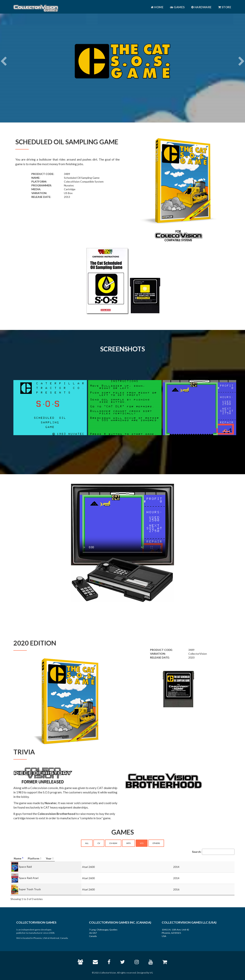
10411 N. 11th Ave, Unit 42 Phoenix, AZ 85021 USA (175, 933)
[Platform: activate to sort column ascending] (147, 859)
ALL (87, 843)
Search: (213, 852)
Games (177, 7)
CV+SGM (113, 843)
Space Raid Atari (29, 878)
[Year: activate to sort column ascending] (209, 859)
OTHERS (156, 843)
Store (225, 7)
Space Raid (25, 866)
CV (99, 843)
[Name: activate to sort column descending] (60, 859)
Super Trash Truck (30, 889)
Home (157, 7)
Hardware (201, 7)
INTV (129, 843)
